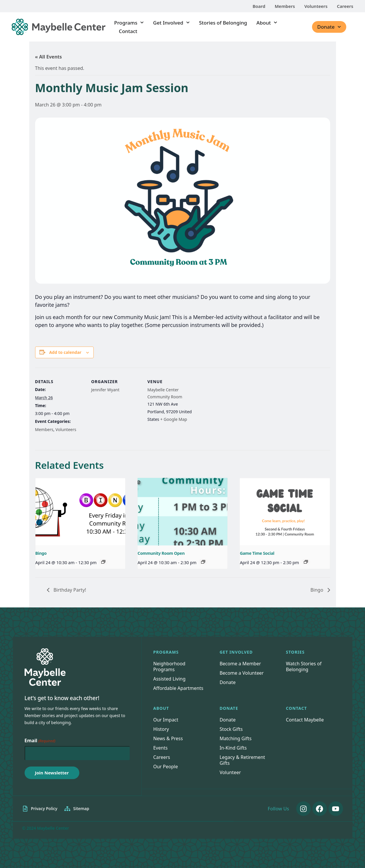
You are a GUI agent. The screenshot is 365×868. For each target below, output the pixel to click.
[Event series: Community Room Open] (203, 562)
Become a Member (240, 664)
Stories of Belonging (223, 23)
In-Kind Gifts (233, 748)
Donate (329, 27)
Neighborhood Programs (169, 666)
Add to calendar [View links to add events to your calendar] (65, 352)
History (161, 729)
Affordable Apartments (179, 688)
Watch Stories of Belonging (304, 666)
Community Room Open (161, 553)
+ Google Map (174, 419)
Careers (345, 6)
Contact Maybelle (305, 720)
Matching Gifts (236, 738)
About (267, 23)
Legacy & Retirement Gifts (242, 760)
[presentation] (80, 511)
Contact (128, 31)
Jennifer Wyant (106, 390)
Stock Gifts (231, 729)
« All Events (49, 57)
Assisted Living (170, 679)
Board (259, 6)
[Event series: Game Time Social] (306, 562)
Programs (129, 23)
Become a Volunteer (242, 673)
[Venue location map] (235, 408)
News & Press (168, 738)
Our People (166, 767)
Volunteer (230, 772)
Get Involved (171, 23)
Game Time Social (257, 553)
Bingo (41, 553)
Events (161, 748)
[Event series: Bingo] (103, 562)
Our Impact (166, 720)
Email (40, 741)
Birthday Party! (69, 590)
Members (285, 6)
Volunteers (316, 6)
